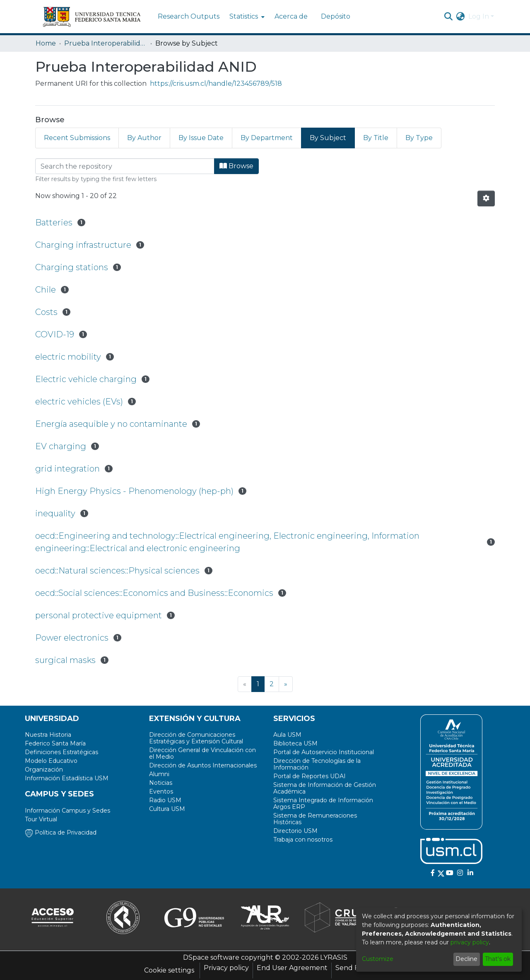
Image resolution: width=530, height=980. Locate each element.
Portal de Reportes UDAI (310, 776)
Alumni (159, 774)
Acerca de (291, 16)
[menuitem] (246, 17)
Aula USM (287, 735)
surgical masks (65, 660)
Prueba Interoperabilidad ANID (106, 43)
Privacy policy (226, 968)
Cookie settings (169, 970)
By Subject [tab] (328, 138)
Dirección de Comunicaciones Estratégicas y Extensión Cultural (196, 738)
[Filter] (125, 166)
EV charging (61, 446)
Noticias (161, 783)
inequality (55, 513)
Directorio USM (295, 831)
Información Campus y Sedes (67, 811)
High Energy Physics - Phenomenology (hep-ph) (134, 491)
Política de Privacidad (61, 832)
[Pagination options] (486, 198)
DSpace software (211, 957)
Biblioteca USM (295, 743)
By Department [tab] (267, 138)
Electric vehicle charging (86, 379)
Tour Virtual (41, 819)
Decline (466, 959)
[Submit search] (449, 17)
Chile (46, 290)
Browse (236, 166)
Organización (44, 769)
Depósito (336, 16)
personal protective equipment (99, 615)
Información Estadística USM (67, 778)
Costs (46, 312)
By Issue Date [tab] (201, 138)
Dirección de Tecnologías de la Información (317, 764)
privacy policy (470, 942)
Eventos (161, 791)
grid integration (67, 469)
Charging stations (72, 267)
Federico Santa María (55, 743)
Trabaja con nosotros (303, 840)
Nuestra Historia (48, 735)
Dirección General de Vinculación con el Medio (202, 753)
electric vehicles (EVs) (79, 402)
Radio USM (165, 800)
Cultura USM (167, 809)
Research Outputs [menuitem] (189, 16)
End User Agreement (292, 968)
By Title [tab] (376, 138)
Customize (378, 959)
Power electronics (72, 638)
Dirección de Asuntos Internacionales (203, 765)
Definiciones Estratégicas (61, 752)
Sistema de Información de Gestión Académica (325, 788)
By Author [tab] (144, 138)
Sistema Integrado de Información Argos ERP (323, 803)
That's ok (498, 959)
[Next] (286, 684)
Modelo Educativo (51, 761)
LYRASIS (334, 957)
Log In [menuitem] (479, 16)
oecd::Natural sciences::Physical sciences (117, 571)
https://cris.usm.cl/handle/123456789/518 (216, 83)
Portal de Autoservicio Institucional (324, 752)
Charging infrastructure (83, 245)
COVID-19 (55, 334)
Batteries (54, 223)
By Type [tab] (419, 138)
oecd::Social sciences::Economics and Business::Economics (154, 593)
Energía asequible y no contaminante (111, 424)
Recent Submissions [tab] (77, 138)
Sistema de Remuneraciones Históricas (315, 819)
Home (46, 43)
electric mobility (68, 357)
